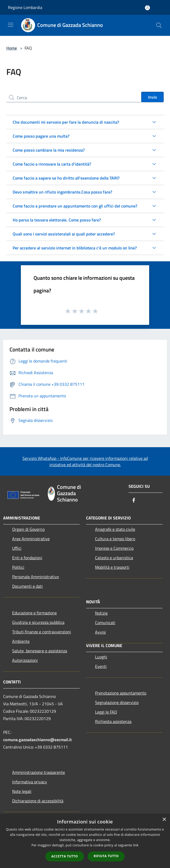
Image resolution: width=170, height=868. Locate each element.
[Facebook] (134, 501)
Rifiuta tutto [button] (106, 856)
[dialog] (85, 841)
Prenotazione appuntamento (121, 693)
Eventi (101, 666)
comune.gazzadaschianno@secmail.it (37, 740)
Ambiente (21, 641)
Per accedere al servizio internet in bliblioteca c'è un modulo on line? (75, 248)
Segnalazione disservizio (117, 702)
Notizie (101, 613)
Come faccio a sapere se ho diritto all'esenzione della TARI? (66, 178)
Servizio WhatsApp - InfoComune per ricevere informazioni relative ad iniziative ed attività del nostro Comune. (85, 461)
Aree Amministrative (31, 539)
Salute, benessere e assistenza (40, 651)
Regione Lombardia (25, 7)
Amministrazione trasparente (39, 772)
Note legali (22, 791)
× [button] (164, 820)
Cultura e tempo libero (115, 539)
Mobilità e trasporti (112, 567)
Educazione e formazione (34, 613)
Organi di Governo (28, 529)
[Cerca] (159, 25)
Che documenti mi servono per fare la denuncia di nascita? (66, 122)
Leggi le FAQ (106, 712)
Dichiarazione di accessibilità (38, 801)
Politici (18, 567)
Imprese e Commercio (114, 548)
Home (12, 48)
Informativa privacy (30, 782)
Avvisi (100, 632)
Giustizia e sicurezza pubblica (38, 622)
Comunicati (105, 623)
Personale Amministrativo (36, 577)
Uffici (17, 548)
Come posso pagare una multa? (41, 136)
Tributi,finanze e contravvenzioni (42, 632)
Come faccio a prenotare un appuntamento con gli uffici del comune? (75, 206)
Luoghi (101, 657)
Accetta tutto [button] (65, 856)
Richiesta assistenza (113, 721)
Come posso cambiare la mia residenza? (49, 150)
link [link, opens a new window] (136, 845)
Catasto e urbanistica (114, 558)
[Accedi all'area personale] (147, 8)
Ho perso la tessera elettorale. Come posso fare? (57, 220)
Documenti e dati (27, 586)
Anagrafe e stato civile (115, 529)
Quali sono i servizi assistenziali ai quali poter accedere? (64, 234)
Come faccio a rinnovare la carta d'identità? (52, 164)
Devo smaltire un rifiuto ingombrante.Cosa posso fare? (62, 192)
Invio (152, 97)
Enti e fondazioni (27, 558)
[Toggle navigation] (11, 25)
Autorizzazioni (25, 660)
